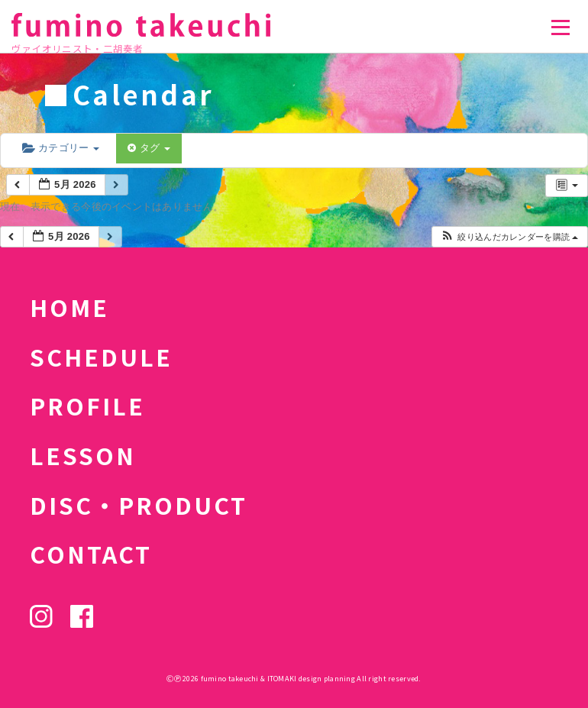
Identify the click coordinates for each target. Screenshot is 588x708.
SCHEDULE (101, 357)
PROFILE (87, 406)
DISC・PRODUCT (139, 505)
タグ (149, 148)
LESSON (83, 455)
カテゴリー (61, 148)
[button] (509, 237)
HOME (69, 307)
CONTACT (91, 554)
